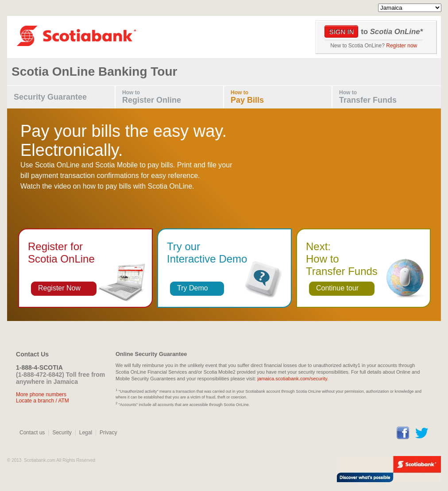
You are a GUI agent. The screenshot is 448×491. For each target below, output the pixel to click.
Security (62, 433)
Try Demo (193, 288)
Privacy (108, 433)
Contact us (32, 433)
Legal (86, 433)
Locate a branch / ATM (42, 401)
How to (173, 97)
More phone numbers (41, 394)
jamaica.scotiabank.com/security (292, 379)
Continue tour (337, 288)
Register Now (59, 288)
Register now (402, 46)
